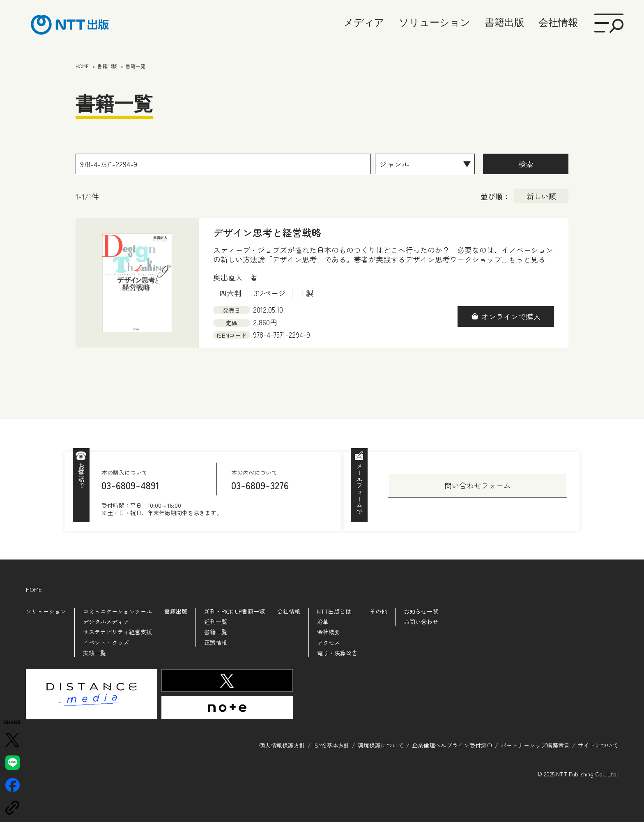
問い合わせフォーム (478, 485)
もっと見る (527, 259)
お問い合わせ (421, 622)
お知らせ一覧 (421, 611)
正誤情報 (216, 642)
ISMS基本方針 (331, 745)
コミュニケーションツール (117, 611)
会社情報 (558, 22)
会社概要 (329, 632)
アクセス (329, 642)
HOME (34, 589)
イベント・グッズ (106, 642)
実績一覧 (94, 653)
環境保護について (381, 745)
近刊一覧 (216, 622)
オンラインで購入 (511, 316)
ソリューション (435, 22)
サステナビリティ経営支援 (117, 632)
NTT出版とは (334, 611)
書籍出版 (504, 22)
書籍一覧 (216, 632)
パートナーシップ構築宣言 (535, 745)
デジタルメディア (106, 622)
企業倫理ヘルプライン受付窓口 (452, 745)
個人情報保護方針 (282, 745)
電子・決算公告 (337, 653)
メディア (364, 22)
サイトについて (598, 745)
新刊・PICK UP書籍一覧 (235, 611)
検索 (526, 164)
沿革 (323, 622)
